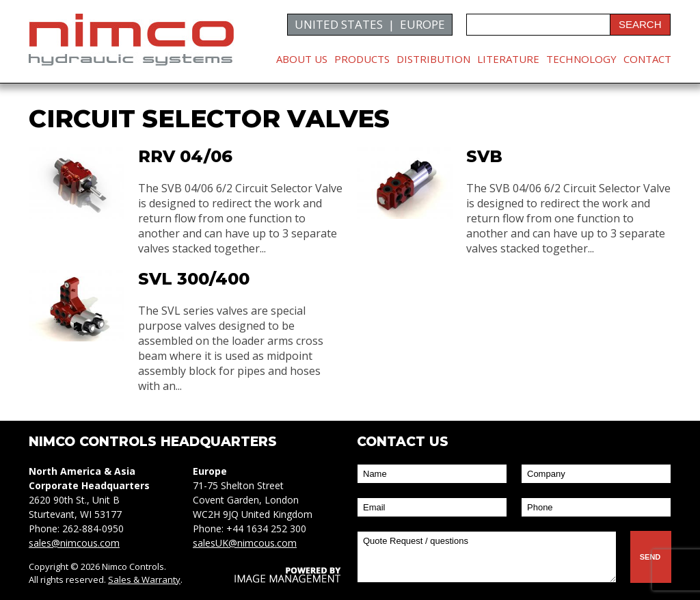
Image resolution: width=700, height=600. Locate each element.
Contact (647, 59)
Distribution (433, 59)
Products (362, 59)
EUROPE (422, 24)
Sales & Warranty (144, 579)
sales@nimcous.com (74, 543)
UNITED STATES (339, 24)
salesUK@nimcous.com (245, 543)
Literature (508, 59)
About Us (302, 59)
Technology (581, 59)
